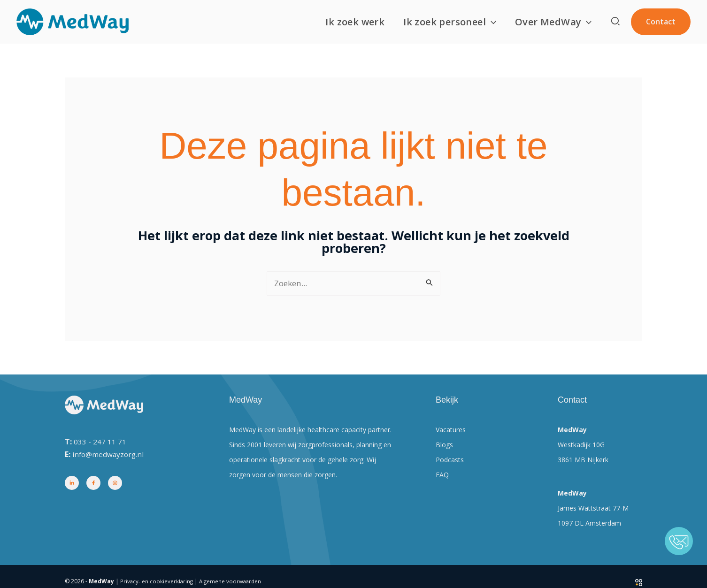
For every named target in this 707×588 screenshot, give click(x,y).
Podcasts (450, 461)
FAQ (442, 476)
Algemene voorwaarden (233, 582)
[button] (491, 22)
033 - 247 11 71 (100, 442)
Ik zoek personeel (450, 22)
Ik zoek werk (355, 22)
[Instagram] (115, 484)
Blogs (444, 446)
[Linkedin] (72, 484)
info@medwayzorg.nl (109, 455)
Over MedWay (553, 22)
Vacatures (451, 431)
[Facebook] (93, 484)
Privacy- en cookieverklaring (157, 582)
